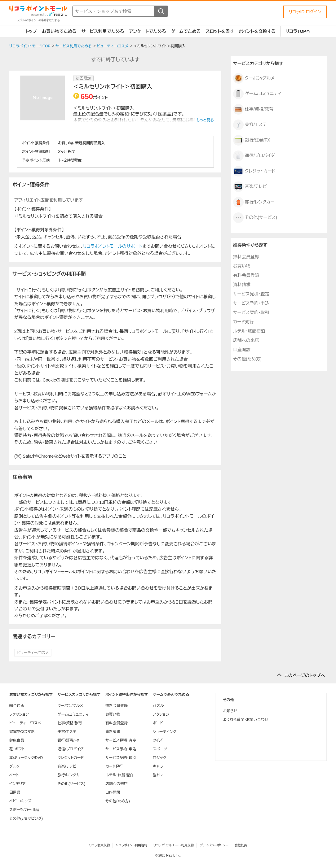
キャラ (158, 766)
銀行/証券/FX (252, 140)
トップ (31, 31)
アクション (161, 714)
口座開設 (242, 350)
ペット (14, 775)
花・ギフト (17, 749)
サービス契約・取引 (251, 312)
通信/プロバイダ (254, 156)
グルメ (15, 766)
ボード (158, 723)
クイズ (158, 740)
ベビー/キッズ (20, 801)
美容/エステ (250, 125)
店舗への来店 (246, 340)
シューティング (165, 732)
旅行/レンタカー (254, 202)
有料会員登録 (246, 275)
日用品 (15, 792)
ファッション (19, 714)
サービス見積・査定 (251, 294)
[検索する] (161, 11)
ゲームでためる (186, 31)
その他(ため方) (247, 359)
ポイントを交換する (257, 31)
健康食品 (17, 740)
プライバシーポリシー (214, 845)
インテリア (17, 784)
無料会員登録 (246, 257)
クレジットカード (254, 171)
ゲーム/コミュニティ (257, 94)
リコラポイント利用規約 (132, 845)
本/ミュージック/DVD (26, 758)
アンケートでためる (147, 31)
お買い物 (242, 266)
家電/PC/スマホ (22, 732)
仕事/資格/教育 (253, 109)
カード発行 (243, 322)
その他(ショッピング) (26, 818)
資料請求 (242, 285)
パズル (158, 706)
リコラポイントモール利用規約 (174, 845)
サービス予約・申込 (251, 303)
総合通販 (17, 706)
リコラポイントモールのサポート (113, 246)
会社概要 (241, 845)
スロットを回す (220, 31)
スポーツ (160, 749)
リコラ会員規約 (99, 845)
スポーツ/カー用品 (24, 810)
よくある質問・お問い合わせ (245, 720)
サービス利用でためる (103, 31)
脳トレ (158, 775)
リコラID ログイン (305, 12)
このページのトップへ (305, 675)
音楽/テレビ (250, 187)
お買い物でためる (59, 31)
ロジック (159, 758)
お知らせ (230, 711)
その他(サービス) (255, 218)
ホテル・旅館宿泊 (249, 331)
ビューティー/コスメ (33, 653)
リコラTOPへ (298, 31)
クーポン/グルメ (254, 78)
